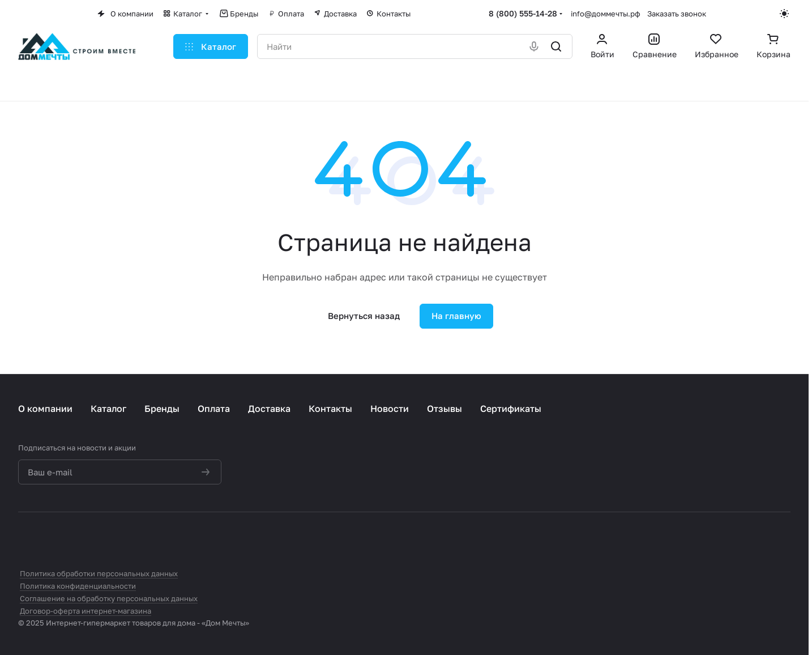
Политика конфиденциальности (78, 586)
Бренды (162, 409)
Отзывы (445, 409)
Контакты (330, 409)
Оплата (214, 409)
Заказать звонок (677, 14)
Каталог (108, 409)
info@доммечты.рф (606, 14)
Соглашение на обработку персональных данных (109, 598)
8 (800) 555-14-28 (523, 13)
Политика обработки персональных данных (99, 573)
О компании (45, 409)
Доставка (269, 409)
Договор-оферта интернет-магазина (86, 611)
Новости (390, 409)
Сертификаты (511, 409)
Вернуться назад (364, 316)
